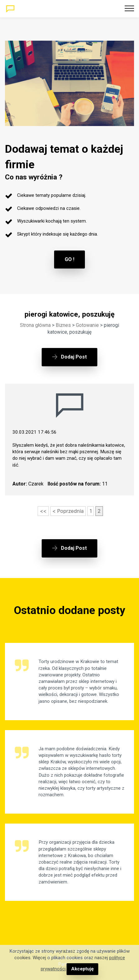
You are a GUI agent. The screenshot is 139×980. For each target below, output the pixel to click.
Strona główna (35, 325)
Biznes (63, 325)
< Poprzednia (68, 511)
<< (43, 511)
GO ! (69, 259)
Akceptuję (82, 969)
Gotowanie (87, 325)
